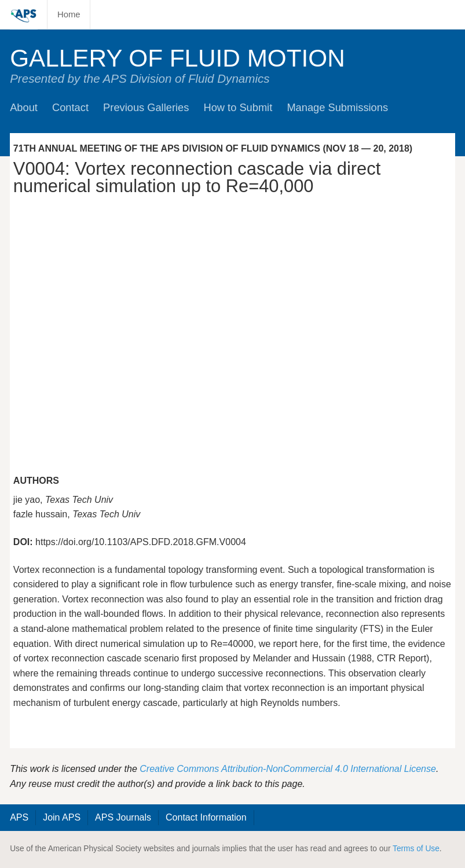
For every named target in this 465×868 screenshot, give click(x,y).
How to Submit (238, 107)
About (24, 107)
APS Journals (123, 817)
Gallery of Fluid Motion (177, 58)
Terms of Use (416, 849)
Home (69, 14)
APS (19, 817)
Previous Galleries (146, 107)
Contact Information (206, 817)
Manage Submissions (337, 107)
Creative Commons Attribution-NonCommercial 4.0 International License (288, 769)
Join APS (62, 817)
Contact (70, 107)
